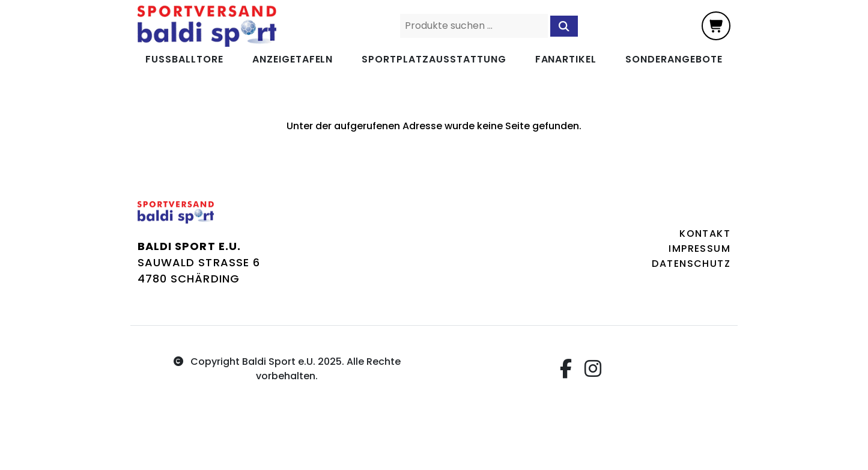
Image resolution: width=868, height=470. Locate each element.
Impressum (700, 249)
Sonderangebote (674, 59)
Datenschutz (691, 264)
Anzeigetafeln (293, 59)
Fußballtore (184, 59)
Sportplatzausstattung (434, 59)
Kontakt (705, 233)
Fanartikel (566, 59)
